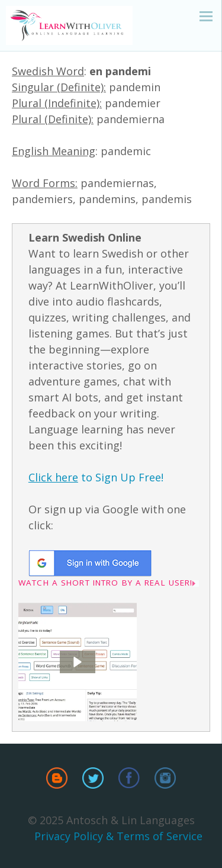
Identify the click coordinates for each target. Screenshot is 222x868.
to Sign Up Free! (96, 477)
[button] (78, 662)
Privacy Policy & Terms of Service (118, 836)
